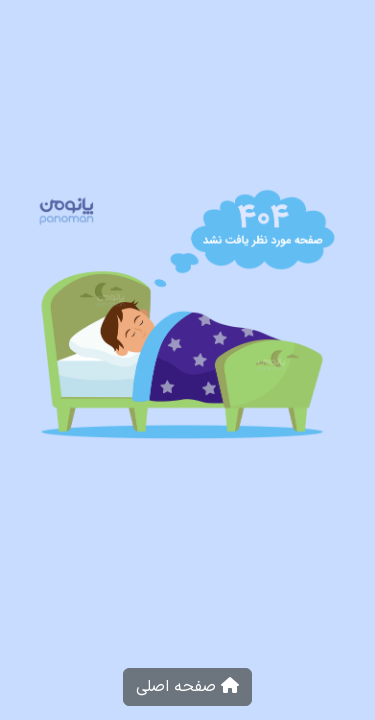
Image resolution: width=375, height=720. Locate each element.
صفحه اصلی (187, 687)
